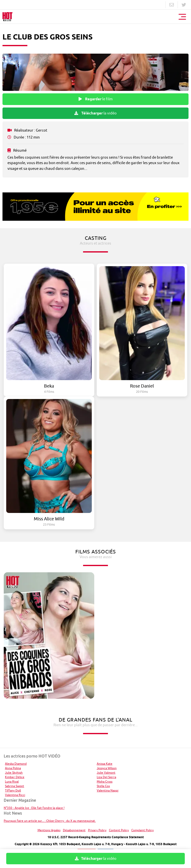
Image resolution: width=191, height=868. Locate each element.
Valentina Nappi (108, 790)
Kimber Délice (15, 777)
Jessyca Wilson (107, 768)
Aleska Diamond (16, 764)
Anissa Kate (105, 764)
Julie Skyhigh (14, 773)
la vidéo (95, 113)
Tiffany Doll (13, 790)
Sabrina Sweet (15, 786)
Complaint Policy (143, 830)
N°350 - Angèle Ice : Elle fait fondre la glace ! (34, 808)
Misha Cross (105, 781)
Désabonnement (74, 830)
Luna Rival (12, 781)
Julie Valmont (106, 773)
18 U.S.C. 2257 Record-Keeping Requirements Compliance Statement (96, 837)
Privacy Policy (97, 830)
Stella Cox (103, 786)
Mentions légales (49, 830)
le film (96, 99)
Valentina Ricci (15, 795)
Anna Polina (13, 768)
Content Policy (119, 830)
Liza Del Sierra (106, 777)
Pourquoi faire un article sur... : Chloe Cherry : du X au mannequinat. (50, 821)
